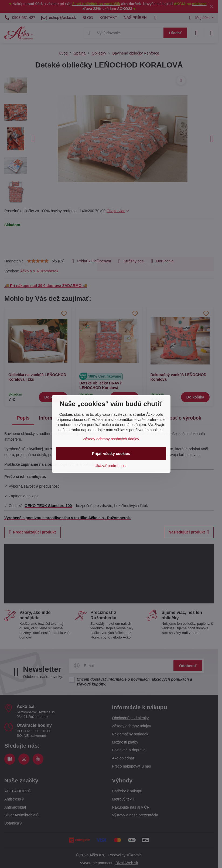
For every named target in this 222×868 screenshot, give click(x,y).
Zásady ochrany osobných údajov (111, 439)
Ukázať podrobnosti (111, 466)
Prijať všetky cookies (111, 454)
